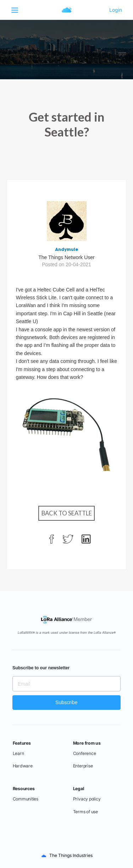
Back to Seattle (67, 513)
